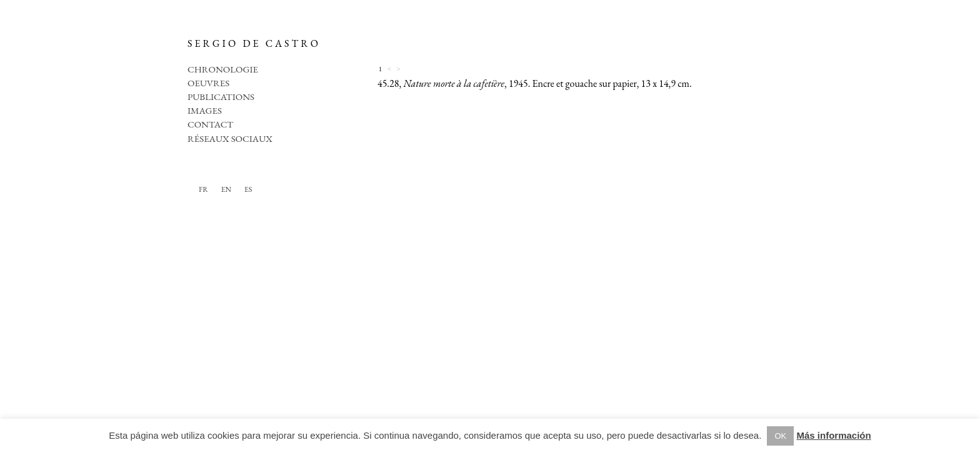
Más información (833, 435)
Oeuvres (208, 83)
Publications (221, 97)
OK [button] (780, 436)
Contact (210, 124)
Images (205, 110)
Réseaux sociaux (230, 138)
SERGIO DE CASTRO (254, 43)
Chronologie (223, 69)
